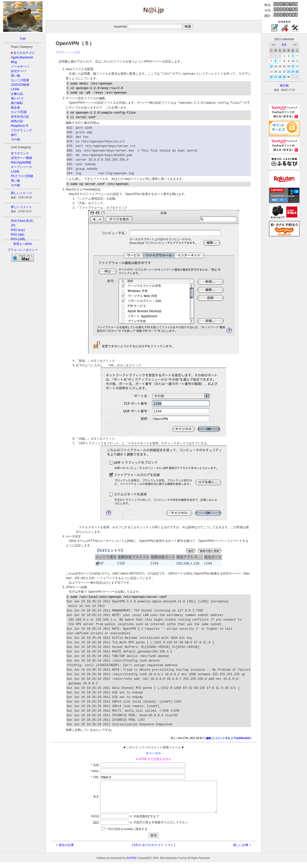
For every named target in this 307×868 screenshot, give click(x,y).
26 (271, 77)
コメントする (223, 738)
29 (284, 77)
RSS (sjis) (18, 235)
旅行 (14, 135)
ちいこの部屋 (20, 80)
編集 (209, 738)
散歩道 (15, 108)
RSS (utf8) (18, 239)
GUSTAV (131, 864)
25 (297, 72)
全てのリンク (20, 153)
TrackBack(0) (242, 738)
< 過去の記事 (65, 851)
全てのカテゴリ (24, 53)
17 (293, 66)
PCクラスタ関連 (22, 176)
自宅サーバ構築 (21, 158)
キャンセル (153, 753)
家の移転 (17, 103)
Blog (14, 62)
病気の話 (17, 121)
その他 (15, 139)
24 (293, 72)
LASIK (15, 89)
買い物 (15, 76)
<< (273, 45)
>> (295, 45)
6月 (284, 45)
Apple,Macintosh (22, 57)
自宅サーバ (18, 71)
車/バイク (17, 98)
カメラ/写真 (19, 112)
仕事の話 (17, 94)
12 (271, 66)
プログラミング (21, 130)
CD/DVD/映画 (20, 85)
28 (280, 77)
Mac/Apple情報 (21, 162)
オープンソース (21, 167)
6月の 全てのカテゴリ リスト (153, 851)
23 (289, 72)
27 (276, 77)
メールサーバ (20, 67)
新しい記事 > (242, 851)
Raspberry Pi (20, 126)
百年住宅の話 (20, 117)
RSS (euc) (18, 230)
